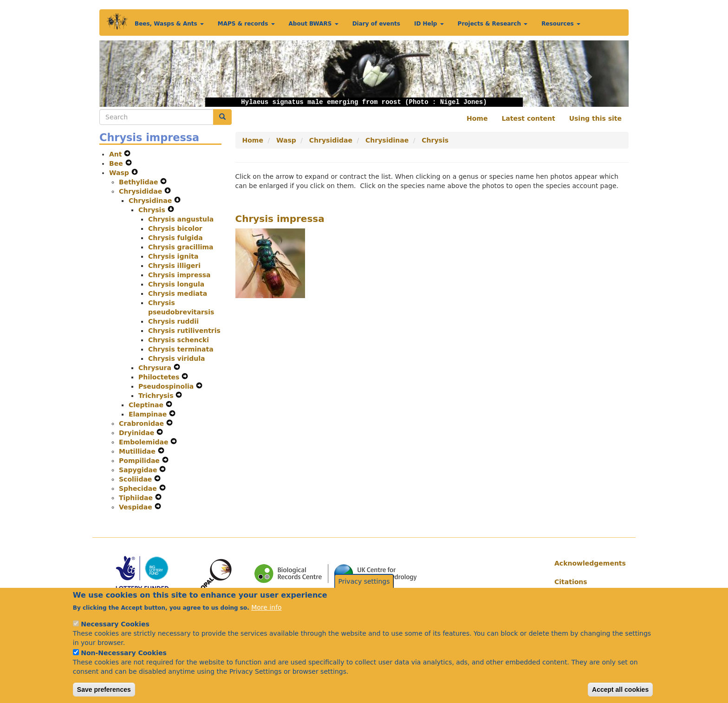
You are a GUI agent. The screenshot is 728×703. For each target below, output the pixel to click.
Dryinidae (138, 433)
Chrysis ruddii (173, 321)
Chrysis (153, 210)
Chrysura (156, 368)
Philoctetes (160, 377)
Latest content (528, 118)
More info (266, 618)
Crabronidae (143, 423)
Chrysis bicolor (175, 228)
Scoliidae (136, 479)
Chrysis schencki (179, 340)
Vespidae (137, 507)
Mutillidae (138, 451)
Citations (571, 582)
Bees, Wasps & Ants (169, 24)
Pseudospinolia (167, 386)
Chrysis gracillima (181, 247)
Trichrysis (157, 396)
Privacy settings (364, 591)
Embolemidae (145, 442)
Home (477, 118)
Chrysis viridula (176, 358)
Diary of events (376, 24)
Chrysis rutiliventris (184, 331)
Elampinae (149, 414)
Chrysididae (142, 191)
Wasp (120, 173)
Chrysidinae (151, 201)
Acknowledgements (588, 563)
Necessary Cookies (115, 634)
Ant (117, 154)
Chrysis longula (176, 284)
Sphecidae (139, 488)
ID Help (429, 24)
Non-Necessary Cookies (124, 663)
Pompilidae (140, 461)
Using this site (595, 118)
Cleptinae (147, 405)
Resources (561, 24)
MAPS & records (246, 24)
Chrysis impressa (179, 275)
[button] (139, 74)
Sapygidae (139, 470)
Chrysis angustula (181, 219)
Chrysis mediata (178, 293)
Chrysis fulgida (175, 238)
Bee (117, 163)
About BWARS (314, 24)
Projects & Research (493, 24)
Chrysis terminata (181, 349)
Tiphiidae (137, 498)
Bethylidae (140, 182)
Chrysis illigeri (174, 266)
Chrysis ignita (173, 256)
